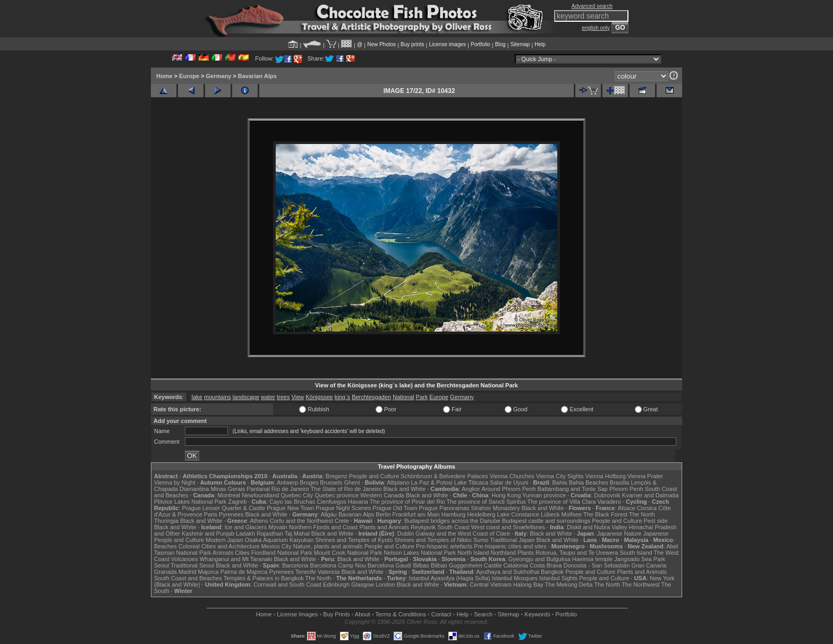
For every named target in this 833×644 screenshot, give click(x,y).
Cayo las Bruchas (292, 502)
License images (448, 44)
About (363, 614)
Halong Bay (528, 584)
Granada (165, 572)
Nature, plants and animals (328, 546)
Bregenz (337, 476)
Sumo (481, 540)
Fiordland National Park (282, 553)
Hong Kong (506, 495)
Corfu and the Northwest (301, 521)
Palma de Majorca (244, 572)
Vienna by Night (175, 482)
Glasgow (363, 584)
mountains (218, 397)
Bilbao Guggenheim (457, 565)
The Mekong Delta (569, 584)
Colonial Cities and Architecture (219, 546)
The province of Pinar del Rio (407, 502)
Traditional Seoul (192, 565)
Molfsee (572, 514)
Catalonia (515, 565)
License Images (297, 614)
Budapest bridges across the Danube (452, 521)
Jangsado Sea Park (640, 559)
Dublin (406, 533)
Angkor (471, 489)
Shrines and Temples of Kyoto (354, 540)
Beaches (165, 546)
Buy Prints (336, 614)
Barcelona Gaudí (390, 565)
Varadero (609, 502)
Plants (526, 553)
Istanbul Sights (558, 578)
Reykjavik (423, 527)
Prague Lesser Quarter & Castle (224, 508)
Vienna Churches (512, 476)
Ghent (352, 482)
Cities (242, 553)
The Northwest (641, 584)
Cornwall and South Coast (287, 584)
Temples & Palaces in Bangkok (264, 578)
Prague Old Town (395, 508)
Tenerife (306, 572)
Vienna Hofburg (606, 476)
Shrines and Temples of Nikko (433, 540)
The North (642, 514)
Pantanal (258, 489)
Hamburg (453, 514)
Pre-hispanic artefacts (444, 546)
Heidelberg (481, 514)
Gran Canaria (649, 565)
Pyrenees (231, 514)
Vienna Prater (645, 476)
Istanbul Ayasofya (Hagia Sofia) (449, 578)
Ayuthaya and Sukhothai (508, 572)
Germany (219, 76)
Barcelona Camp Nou (338, 565)
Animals (223, 553)
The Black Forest (605, 514)
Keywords (537, 614)
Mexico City (277, 546)
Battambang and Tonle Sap (572, 489)
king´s (342, 397)
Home (164, 76)
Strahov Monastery (495, 508)
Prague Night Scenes (343, 508)
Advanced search (592, 6)
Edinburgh (336, 584)
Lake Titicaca (471, 482)
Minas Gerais (228, 489)
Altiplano (398, 482)
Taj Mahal (297, 533)
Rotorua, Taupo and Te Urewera (577, 553)
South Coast (453, 527)
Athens (259, 521)
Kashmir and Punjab (208, 533)
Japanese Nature (619, 533)
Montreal (229, 495)
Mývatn (278, 527)
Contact (441, 614)
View (298, 397)
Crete (342, 521)
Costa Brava (546, 565)
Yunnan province (544, 495)
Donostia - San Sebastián (597, 565)
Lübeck (550, 514)
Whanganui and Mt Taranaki (236, 559)
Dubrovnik (607, 495)
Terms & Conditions (400, 614)
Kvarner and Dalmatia (650, 495)
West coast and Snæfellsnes (508, 527)
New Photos (381, 44)
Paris (211, 514)
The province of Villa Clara (562, 502)
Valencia (329, 572)
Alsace (627, 508)
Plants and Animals (384, 527)
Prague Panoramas (444, 508)
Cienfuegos (331, 502)
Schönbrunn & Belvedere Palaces (444, 476)
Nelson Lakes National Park (420, 553)
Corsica (647, 508)
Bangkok (552, 572)
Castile (493, 565)
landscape (246, 397)
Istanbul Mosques (515, 578)
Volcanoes (185, 559)
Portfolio (481, 44)
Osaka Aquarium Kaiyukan (279, 540)
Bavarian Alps (257, 76)
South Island (636, 553)
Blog (500, 44)
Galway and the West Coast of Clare (463, 533)
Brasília (620, 482)
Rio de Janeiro (290, 489)
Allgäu (329, 514)
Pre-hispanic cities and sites (510, 546)
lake (197, 397)
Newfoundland (260, 495)
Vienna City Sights (560, 476)
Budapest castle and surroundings (546, 521)
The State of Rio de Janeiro (346, 489)
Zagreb (237, 502)
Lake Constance (518, 514)
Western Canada (382, 495)
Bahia (560, 482)
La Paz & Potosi (432, 482)
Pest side (656, 521)
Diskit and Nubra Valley (597, 527)
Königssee (319, 397)
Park (422, 397)
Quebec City (297, 495)
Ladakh (245, 533)
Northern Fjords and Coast (324, 527)
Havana (358, 502)
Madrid (188, 572)
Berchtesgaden (371, 397)
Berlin (383, 514)
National (403, 397)
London (385, 584)
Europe (189, 76)
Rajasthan (270, 533)
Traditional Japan (512, 540)
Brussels (331, 482)
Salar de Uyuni (509, 482)
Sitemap (520, 44)
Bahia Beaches (589, 482)
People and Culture (374, 476)
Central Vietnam (491, 584)
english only (596, 28)
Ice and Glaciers (246, 527)
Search (483, 614)
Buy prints (412, 44)
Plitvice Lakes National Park (190, 502)
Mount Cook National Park (348, 553)
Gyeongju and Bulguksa (539, 559)
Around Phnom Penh (508, 489)
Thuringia (166, 521)
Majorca (209, 572)
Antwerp (287, 482)
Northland (504, 553)
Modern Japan (224, 540)
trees (283, 397)
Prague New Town (290, 508)
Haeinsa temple (592, 559)
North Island (473, 553)
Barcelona (295, 565)
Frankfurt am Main (416, 514)
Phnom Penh (626, 489)
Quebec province (337, 495)
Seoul (161, 565)
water (268, 397)
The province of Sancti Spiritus (486, 502)
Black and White (405, 489)
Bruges (309, 482)
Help (540, 44)
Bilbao (421, 565)
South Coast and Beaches (188, 578)
